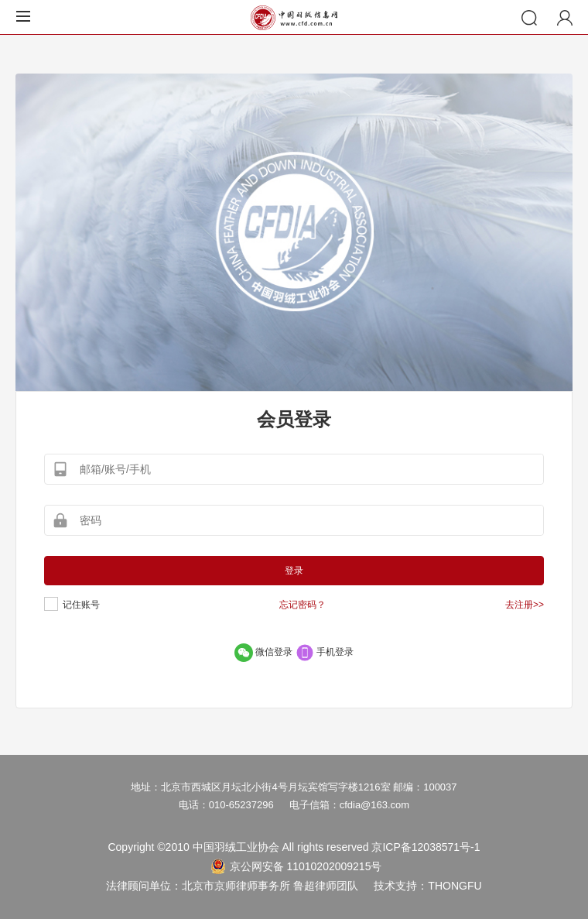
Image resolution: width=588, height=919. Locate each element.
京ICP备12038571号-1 (426, 847)
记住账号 (81, 605)
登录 (294, 571)
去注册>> (525, 605)
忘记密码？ (303, 605)
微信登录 (265, 652)
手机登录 (325, 652)
